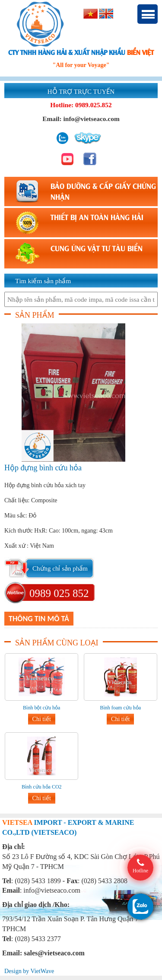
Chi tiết (42, 719)
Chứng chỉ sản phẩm (60, 568)
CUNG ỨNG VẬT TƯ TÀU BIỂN (97, 248)
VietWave (42, 971)
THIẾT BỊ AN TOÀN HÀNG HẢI (97, 217)
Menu (148, 14)
